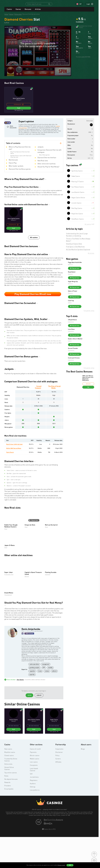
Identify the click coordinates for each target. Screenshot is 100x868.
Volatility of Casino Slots (74, 245)
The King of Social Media (54, 418)
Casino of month (35, 780)
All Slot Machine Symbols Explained (78, 251)
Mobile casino (34, 790)
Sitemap (33, 818)
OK (70, 865)
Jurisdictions (34, 809)
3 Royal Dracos (87, 326)
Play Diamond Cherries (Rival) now (33, 298)
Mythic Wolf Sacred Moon (14, 480)
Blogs (83, 780)
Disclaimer (59, 784)
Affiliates (58, 793)
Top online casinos (11, 804)
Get (88, 398)
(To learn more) (61, 865)
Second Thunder (87, 358)
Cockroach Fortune (88, 368)
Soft (31, 805)
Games (18, 11)
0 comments (80, 24)
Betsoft (27, 608)
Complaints (34, 797)
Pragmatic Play (9, 606)
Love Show (86, 337)
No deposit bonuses (11, 811)
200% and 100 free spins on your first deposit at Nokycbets (88, 389)
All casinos (34, 241)
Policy (57, 787)
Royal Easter (86, 275)
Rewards (7, 814)
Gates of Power (87, 296)
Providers (8, 817)
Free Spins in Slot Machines (75, 248)
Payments (33, 784)
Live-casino (34, 793)
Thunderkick (8, 626)
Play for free (34, 552)
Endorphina (85, 328)
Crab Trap (85, 306)
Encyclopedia (9, 820)
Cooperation (59, 780)
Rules (6, 807)
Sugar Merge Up (87, 285)
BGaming (85, 267)
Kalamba (48, 606)
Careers (58, 790)
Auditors (33, 815)
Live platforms (35, 822)
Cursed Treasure (38, 418)
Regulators (34, 812)
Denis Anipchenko (13, 136)
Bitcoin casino (35, 787)
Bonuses (28, 11)
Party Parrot (10, 484)
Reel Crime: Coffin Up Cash (14, 476)
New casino (8, 780)
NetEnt (84, 308)
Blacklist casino (10, 784)
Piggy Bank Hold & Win (88, 265)
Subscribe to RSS (50, 861)
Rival (6, 560)
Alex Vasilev (20, 711)
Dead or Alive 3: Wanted (87, 348)
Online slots (8, 796)
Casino (9, 11)
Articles (38, 11)
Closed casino (9, 787)
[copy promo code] (23, 106)
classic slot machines (28, 129)
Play (19, 110)
